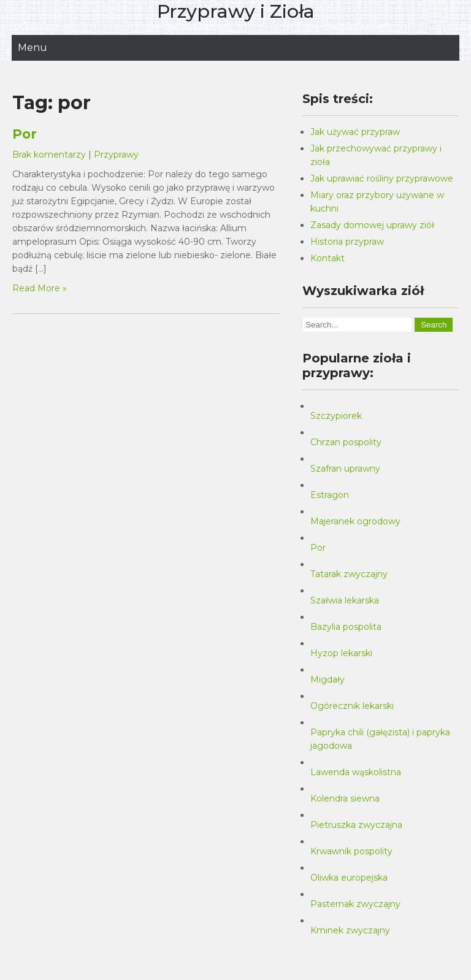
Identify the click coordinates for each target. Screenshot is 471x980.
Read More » (40, 288)
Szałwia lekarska (345, 600)
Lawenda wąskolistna (356, 772)
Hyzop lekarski (341, 653)
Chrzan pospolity (346, 442)
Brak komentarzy (49, 155)
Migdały (327, 679)
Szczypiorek (336, 416)
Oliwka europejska (349, 878)
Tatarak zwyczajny (349, 574)
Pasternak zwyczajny (355, 904)
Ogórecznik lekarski (352, 706)
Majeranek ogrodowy (355, 521)
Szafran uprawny (345, 469)
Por (25, 134)
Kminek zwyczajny (350, 930)
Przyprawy (116, 155)
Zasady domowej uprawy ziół (372, 225)
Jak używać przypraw (355, 132)
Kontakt (327, 258)
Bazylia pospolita (346, 627)
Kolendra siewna (345, 798)
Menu (33, 48)
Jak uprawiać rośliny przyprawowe (382, 178)
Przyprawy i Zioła (236, 11)
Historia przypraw (347, 242)
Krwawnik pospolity (351, 851)
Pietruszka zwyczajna (356, 825)
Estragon (330, 495)
